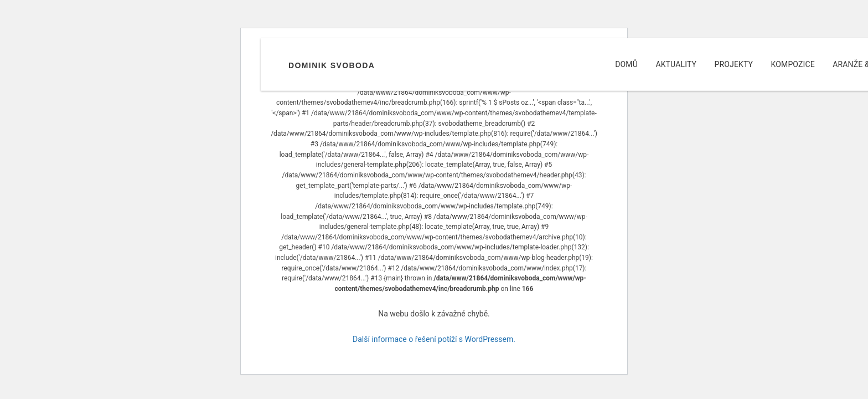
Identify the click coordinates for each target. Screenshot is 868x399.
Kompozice (793, 64)
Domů (626, 64)
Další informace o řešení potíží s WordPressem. (434, 339)
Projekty (734, 64)
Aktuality (676, 64)
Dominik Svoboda (332, 65)
